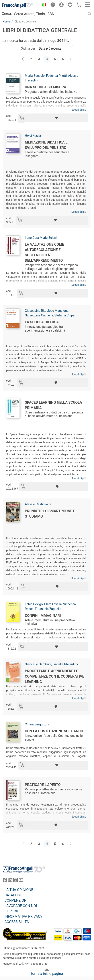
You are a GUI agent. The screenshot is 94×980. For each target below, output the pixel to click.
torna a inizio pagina (47, 974)
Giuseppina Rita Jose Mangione (47, 311)
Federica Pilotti (56, 76)
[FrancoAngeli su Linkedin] (10, 881)
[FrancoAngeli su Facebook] (5, 881)
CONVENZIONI (16, 900)
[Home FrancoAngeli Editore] (18, 5)
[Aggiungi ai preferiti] (57, 118)
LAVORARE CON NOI (21, 906)
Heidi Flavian (34, 136)
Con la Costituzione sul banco (54, 731)
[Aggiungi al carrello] (22, 118)
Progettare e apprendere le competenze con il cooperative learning (55, 676)
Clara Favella (53, 604)
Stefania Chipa (65, 315)
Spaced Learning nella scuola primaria (53, 405)
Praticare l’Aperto (43, 785)
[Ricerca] (90, 14)
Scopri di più (79, 110)
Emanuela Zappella (48, 609)
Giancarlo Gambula (38, 664)
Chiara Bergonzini (37, 724)
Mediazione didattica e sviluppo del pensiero (46, 145)
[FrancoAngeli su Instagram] (16, 881)
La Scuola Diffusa (42, 322)
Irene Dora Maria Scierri (41, 238)
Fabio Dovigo (34, 604)
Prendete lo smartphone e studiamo (50, 514)
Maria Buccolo (35, 76)
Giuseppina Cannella (39, 315)
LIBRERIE (12, 911)
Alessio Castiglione (38, 504)
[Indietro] (23, 59)
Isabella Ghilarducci (66, 664)
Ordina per (28, 49)
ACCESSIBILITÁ (17, 922)
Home (6, 22)
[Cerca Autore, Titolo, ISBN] (49, 14)
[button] (43, 5)
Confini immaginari (43, 616)
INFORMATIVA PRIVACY (23, 916)
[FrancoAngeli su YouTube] (21, 881)
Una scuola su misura (46, 87)
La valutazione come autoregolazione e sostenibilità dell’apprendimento (44, 252)
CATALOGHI (14, 895)
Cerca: (7, 14)
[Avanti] (71, 59)
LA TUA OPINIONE (19, 890)
